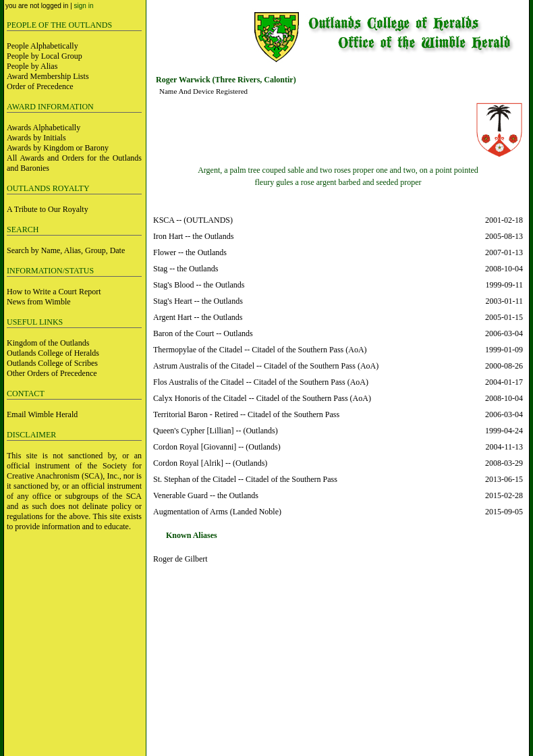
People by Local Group (45, 56)
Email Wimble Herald (42, 414)
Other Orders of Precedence (52, 373)
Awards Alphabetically (44, 128)
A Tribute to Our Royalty (48, 209)
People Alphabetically (43, 46)
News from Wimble (39, 302)
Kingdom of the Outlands (48, 343)
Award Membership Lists (48, 76)
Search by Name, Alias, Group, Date (66, 250)
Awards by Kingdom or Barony (58, 148)
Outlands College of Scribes (52, 363)
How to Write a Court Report (54, 292)
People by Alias (32, 66)
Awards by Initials (36, 138)
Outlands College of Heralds (53, 353)
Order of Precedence (40, 86)
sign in (84, 6)
